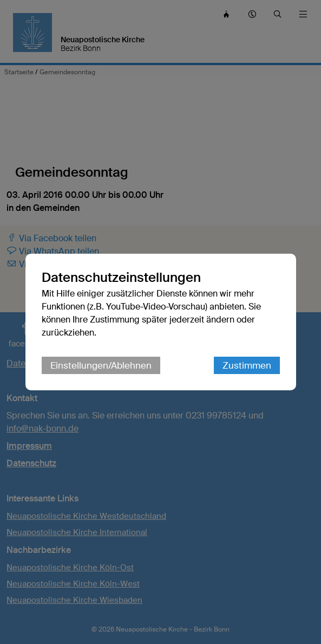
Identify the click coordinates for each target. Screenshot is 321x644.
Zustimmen (247, 365)
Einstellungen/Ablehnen (101, 365)
